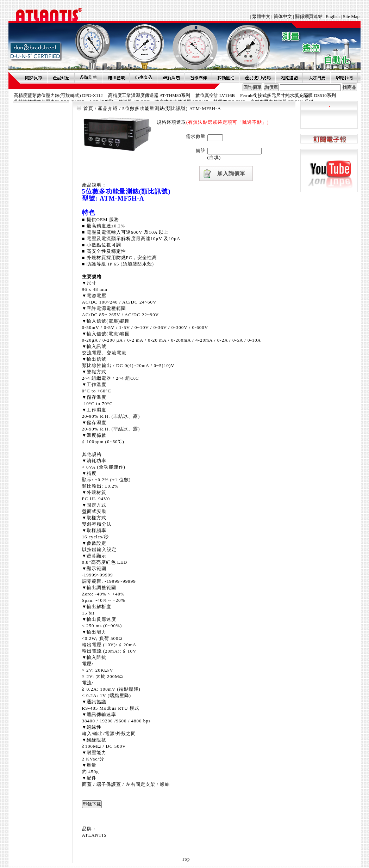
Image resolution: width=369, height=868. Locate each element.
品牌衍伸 (88, 78)
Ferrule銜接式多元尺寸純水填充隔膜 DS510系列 (288, 95)
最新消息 (171, 78)
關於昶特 (33, 78)
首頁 (88, 108)
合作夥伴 (198, 78)
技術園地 (226, 78)
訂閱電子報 (329, 139)
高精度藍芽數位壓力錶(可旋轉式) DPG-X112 (58, 95)
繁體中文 (262, 16)
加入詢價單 (231, 173)
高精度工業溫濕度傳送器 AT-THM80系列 (149, 95)
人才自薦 (317, 78)
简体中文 (283, 16)
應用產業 (116, 78)
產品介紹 (61, 78)
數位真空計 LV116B (215, 95)
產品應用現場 (257, 78)
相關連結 (289, 78)
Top (186, 859)
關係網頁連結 (309, 16)
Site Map (351, 16)
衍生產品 (143, 78)
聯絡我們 (344, 78)
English (333, 16)
